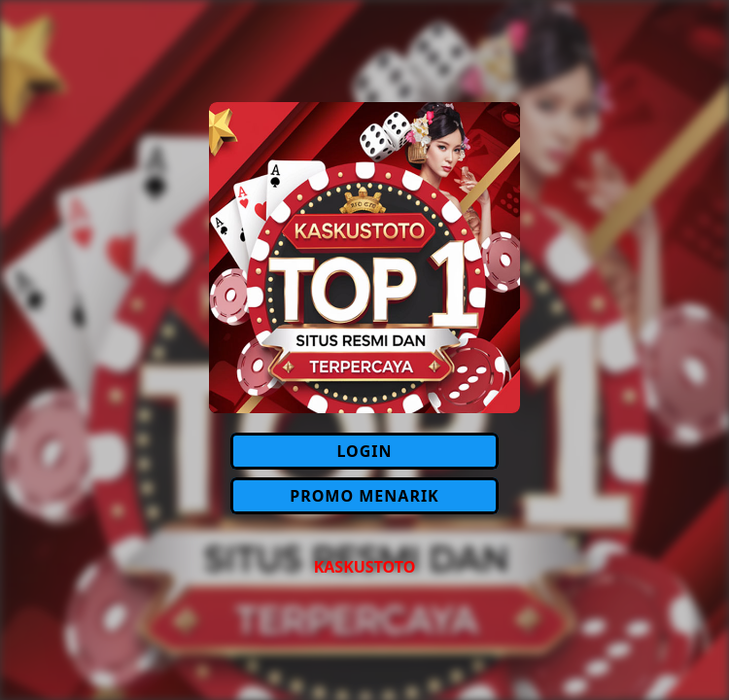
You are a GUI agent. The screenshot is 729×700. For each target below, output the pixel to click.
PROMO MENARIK (364, 496)
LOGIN (364, 451)
